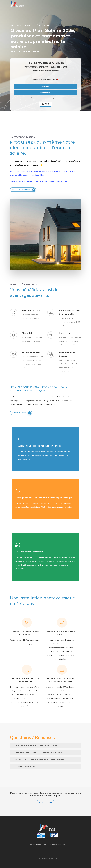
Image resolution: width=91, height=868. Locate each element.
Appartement (45, 92)
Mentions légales (35, 845)
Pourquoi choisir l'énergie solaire (25, 766)
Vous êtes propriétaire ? (46, 80)
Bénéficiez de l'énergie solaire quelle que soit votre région (35, 745)
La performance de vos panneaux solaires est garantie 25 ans (37, 752)
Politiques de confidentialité (55, 845)
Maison (45, 86)
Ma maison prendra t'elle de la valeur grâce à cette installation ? (38, 759)
